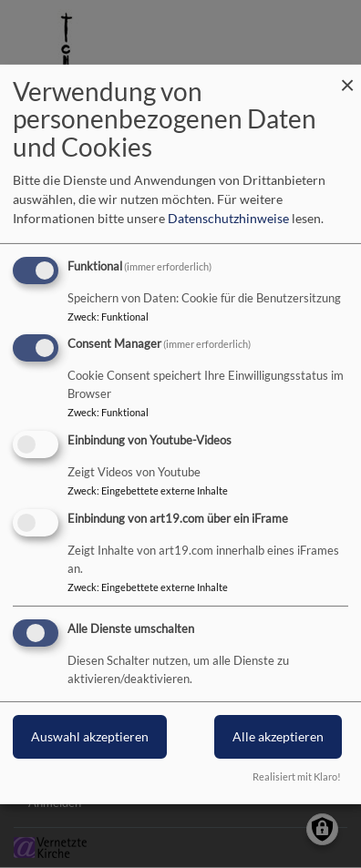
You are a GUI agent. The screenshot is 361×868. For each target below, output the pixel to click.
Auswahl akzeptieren (90, 736)
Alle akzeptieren (278, 736)
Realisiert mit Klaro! (297, 776)
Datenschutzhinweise (228, 218)
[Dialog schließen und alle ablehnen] (347, 75)
